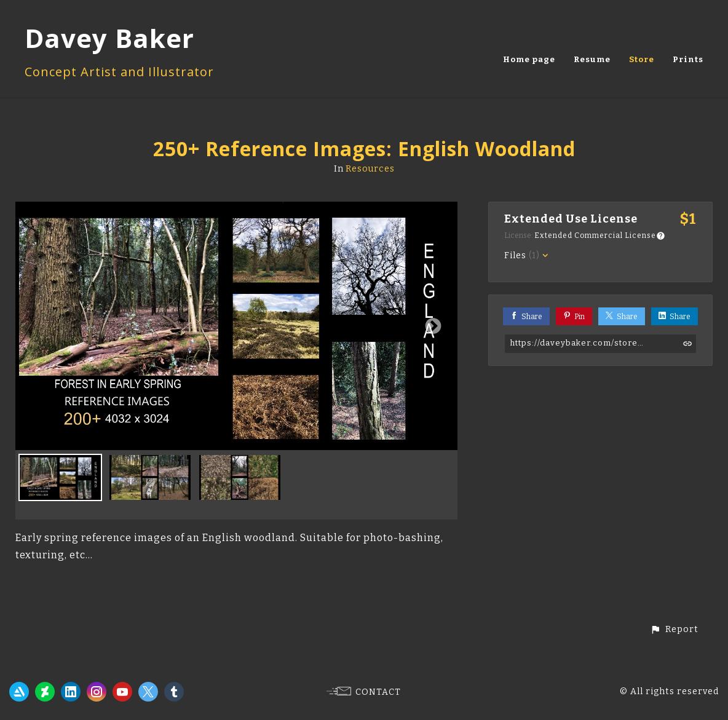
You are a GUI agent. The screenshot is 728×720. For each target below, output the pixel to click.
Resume (592, 59)
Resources (370, 169)
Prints (688, 59)
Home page (529, 59)
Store (642, 59)
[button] (674, 629)
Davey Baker (109, 38)
